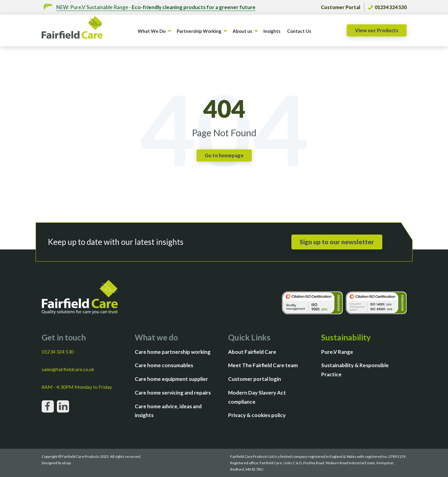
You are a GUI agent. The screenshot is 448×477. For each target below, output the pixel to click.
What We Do (152, 31)
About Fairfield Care (252, 352)
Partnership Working (199, 31)
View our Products (377, 30)
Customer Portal (341, 7)
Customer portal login (255, 379)
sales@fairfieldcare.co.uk (68, 369)
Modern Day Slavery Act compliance (257, 397)
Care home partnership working (173, 352)
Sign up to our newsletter (337, 242)
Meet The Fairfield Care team (263, 365)
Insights (272, 31)
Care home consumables (164, 365)
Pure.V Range (337, 352)
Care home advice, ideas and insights (168, 411)
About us (242, 31)
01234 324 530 (387, 7)
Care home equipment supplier (171, 379)
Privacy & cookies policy (257, 415)
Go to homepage (224, 155)
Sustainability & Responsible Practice (355, 370)
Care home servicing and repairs (173, 393)
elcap (66, 463)
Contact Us (299, 31)
